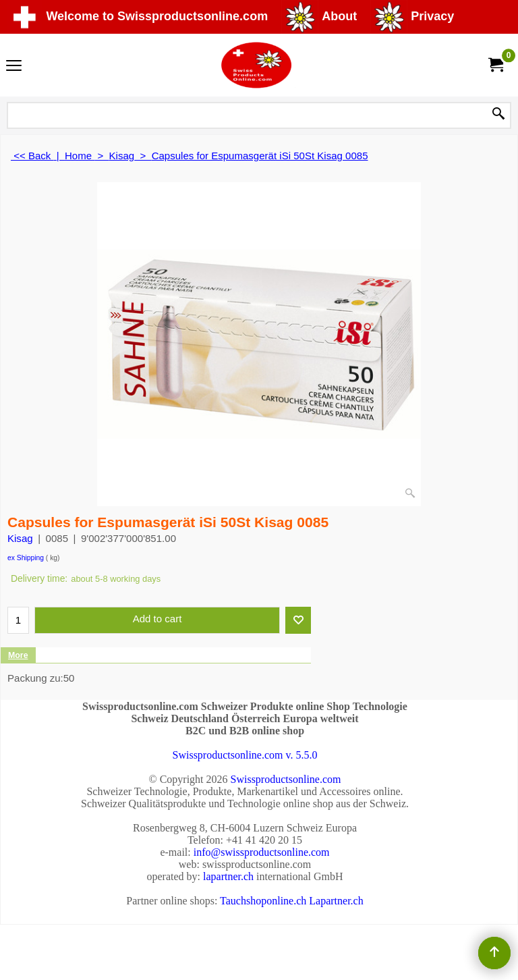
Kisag (20, 538)
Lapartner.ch (336, 901)
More (18, 655)
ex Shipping (26, 558)
